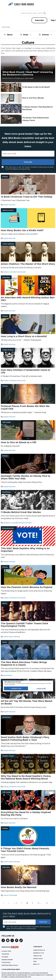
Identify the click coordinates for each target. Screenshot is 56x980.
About (8, 35)
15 (47, 903)
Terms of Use (37, 956)
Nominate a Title (39, 953)
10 (38, 903)
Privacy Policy (38, 959)
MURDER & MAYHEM (7, 960)
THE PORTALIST (6, 963)
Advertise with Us (39, 950)
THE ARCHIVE (5, 954)
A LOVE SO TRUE (6, 951)
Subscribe (39, 20)
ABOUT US (36, 964)
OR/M (35, 961)
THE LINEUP (5, 957)
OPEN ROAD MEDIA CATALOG (10, 965)
